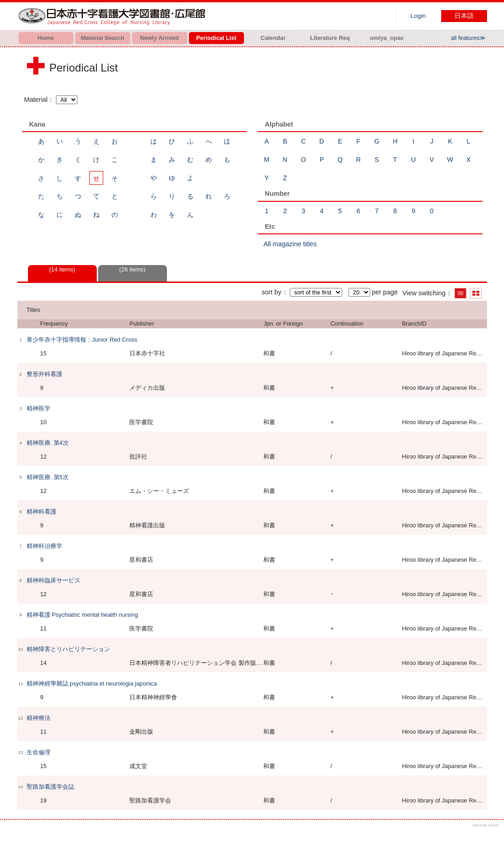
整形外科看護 (44, 374)
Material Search (102, 38)
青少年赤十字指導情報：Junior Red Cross (82, 340)
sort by (271, 292)
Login (418, 16)
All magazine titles (290, 244)
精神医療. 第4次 (48, 443)
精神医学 (39, 408)
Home (46, 38)
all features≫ (468, 38)
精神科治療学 (44, 546)
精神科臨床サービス (53, 580)
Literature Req (330, 38)
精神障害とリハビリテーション (68, 649)
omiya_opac (387, 38)
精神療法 (39, 718)
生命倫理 (39, 752)
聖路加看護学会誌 (50, 787)
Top (489, 837)
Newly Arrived (159, 38)
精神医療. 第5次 (48, 477)
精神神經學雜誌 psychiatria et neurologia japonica (92, 683)
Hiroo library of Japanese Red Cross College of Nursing (114, 16)
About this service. (486, 825)
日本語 (464, 16)
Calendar (273, 38)
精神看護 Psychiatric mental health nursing (82, 615)
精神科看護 (42, 512)
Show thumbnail (476, 293)
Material (36, 100)
